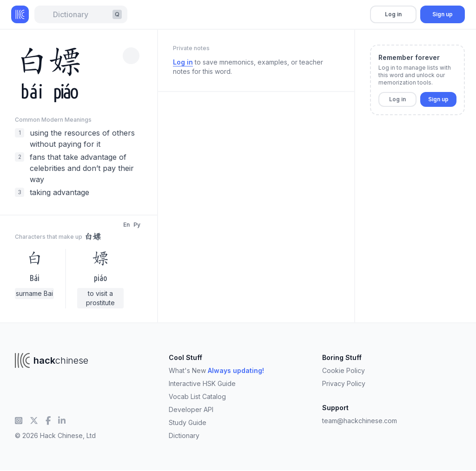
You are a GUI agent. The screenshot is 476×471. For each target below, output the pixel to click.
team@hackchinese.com (360, 421)
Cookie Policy (344, 370)
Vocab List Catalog (197, 396)
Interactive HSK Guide (202, 383)
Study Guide (188, 422)
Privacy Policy (344, 383)
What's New (216, 370)
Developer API (191, 409)
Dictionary (184, 435)
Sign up (443, 14)
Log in (393, 14)
